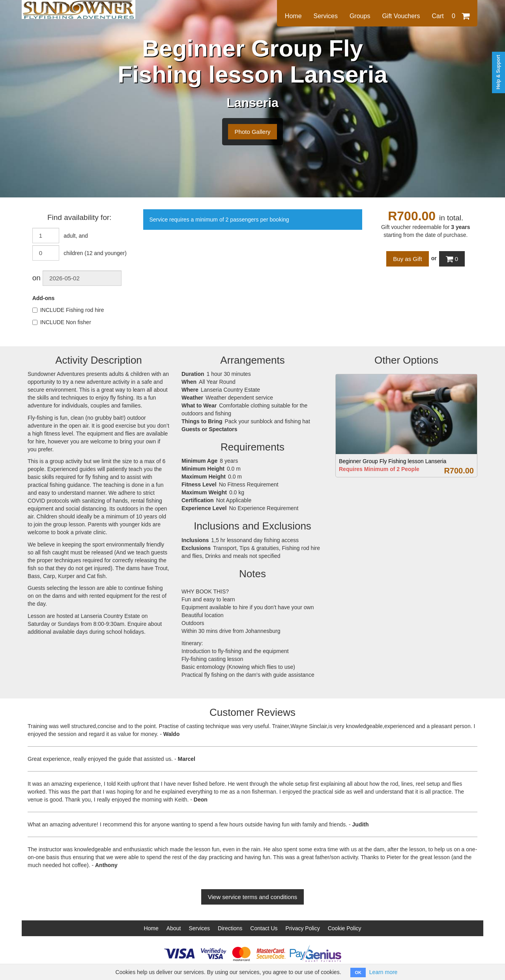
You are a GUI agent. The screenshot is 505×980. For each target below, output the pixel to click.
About (174, 928)
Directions (230, 928)
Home (293, 16)
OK (358, 972)
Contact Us (264, 928)
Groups (360, 16)
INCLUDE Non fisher (62, 322)
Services (326, 16)
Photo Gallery (253, 132)
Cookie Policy (345, 928)
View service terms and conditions (253, 897)
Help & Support (498, 72)
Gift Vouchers (401, 16)
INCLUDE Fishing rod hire (68, 310)
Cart (451, 16)
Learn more (383, 972)
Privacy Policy (303, 928)
